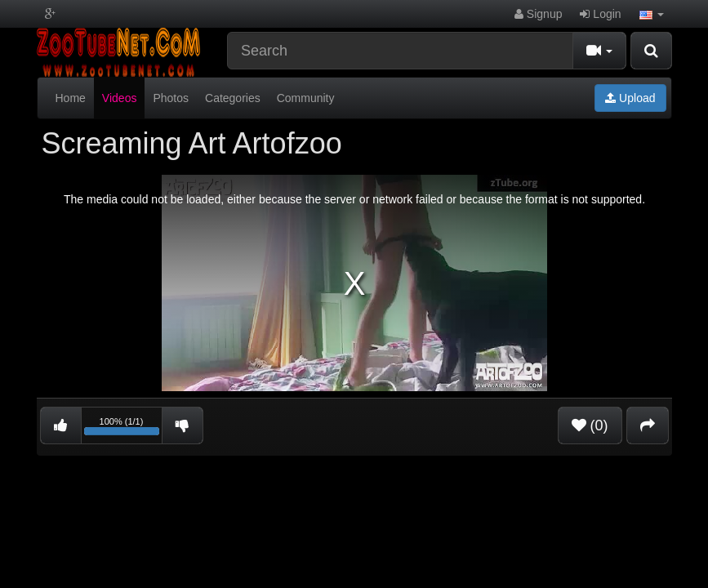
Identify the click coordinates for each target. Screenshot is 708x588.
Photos (171, 98)
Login (600, 14)
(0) (590, 425)
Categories (233, 98)
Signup (538, 14)
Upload (630, 98)
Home (71, 98)
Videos (120, 98)
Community (306, 98)
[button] (652, 14)
